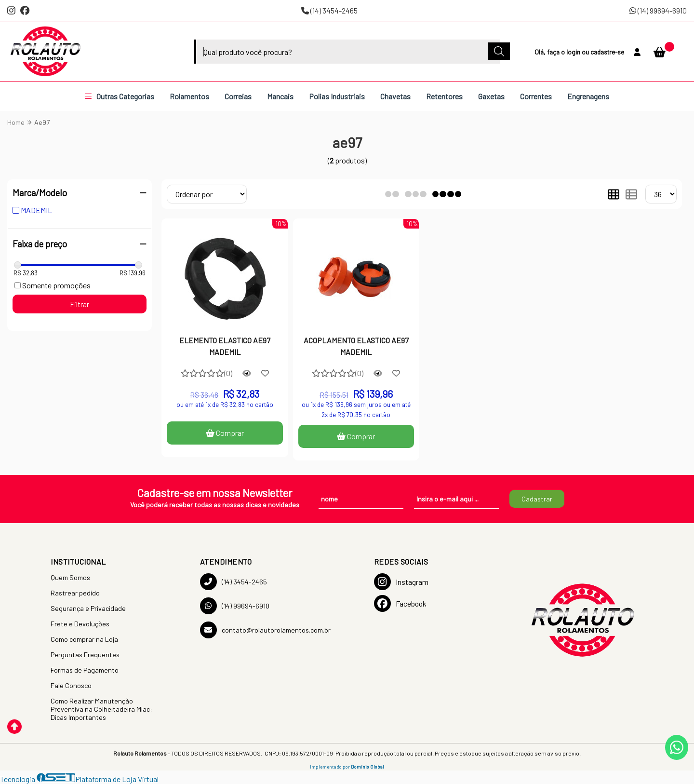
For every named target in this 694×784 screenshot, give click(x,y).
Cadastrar (537, 499)
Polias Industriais (337, 96)
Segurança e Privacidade (88, 608)
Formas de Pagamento (85, 670)
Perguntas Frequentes (85, 655)
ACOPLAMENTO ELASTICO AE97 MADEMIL (356, 346)
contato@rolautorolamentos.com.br (265, 630)
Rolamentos (189, 96)
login (574, 52)
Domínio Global (367, 767)
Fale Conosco (71, 685)
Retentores (444, 96)
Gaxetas (491, 96)
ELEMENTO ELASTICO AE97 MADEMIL (225, 346)
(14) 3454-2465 (329, 10)
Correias (238, 96)
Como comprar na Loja (84, 639)
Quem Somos (70, 577)
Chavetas (395, 96)
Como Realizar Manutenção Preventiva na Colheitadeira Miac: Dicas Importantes (101, 709)
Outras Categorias (120, 96)
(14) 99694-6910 (658, 10)
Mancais (280, 96)
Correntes (536, 96)
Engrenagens (588, 96)
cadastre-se (607, 52)
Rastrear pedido (75, 593)
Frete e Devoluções (80, 624)
